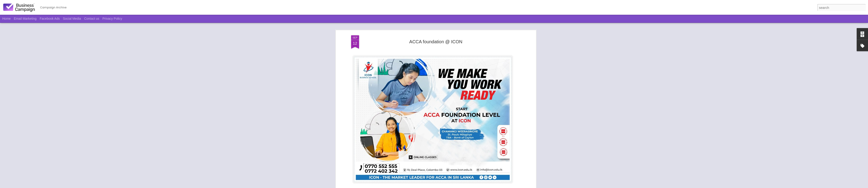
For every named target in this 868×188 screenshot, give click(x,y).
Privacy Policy (112, 19)
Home (6, 19)
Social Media (72, 19)
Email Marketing (25, 19)
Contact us (92, 19)
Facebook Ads (50, 19)
